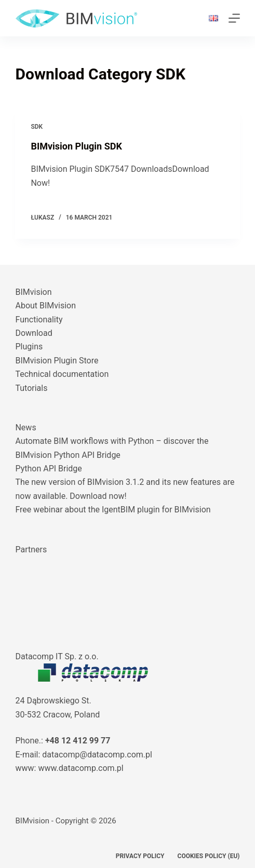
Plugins (29, 347)
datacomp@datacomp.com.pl (97, 755)
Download (33, 333)
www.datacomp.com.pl (80, 768)
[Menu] (234, 18)
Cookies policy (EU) (209, 856)
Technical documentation (62, 374)
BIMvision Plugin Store (57, 361)
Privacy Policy (140, 856)
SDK (37, 127)
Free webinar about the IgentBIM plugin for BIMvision (113, 510)
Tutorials (31, 388)
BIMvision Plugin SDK (76, 146)
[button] (213, 18)
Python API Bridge (48, 469)
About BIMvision (45, 306)
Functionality (39, 320)
